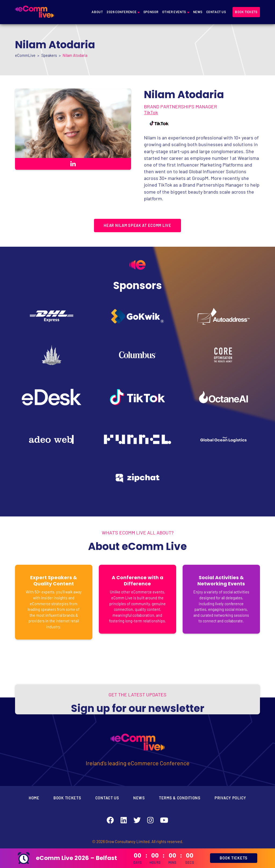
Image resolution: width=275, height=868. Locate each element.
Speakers (49, 55)
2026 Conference (122, 12)
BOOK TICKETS (234, 858)
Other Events (174, 12)
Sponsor (151, 12)
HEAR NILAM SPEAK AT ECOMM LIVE (137, 225)
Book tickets (246, 12)
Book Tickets (67, 798)
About (97, 12)
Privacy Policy (230, 798)
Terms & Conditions (180, 798)
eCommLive (25, 55)
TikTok (151, 112)
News (198, 12)
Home (34, 798)
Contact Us (216, 12)
